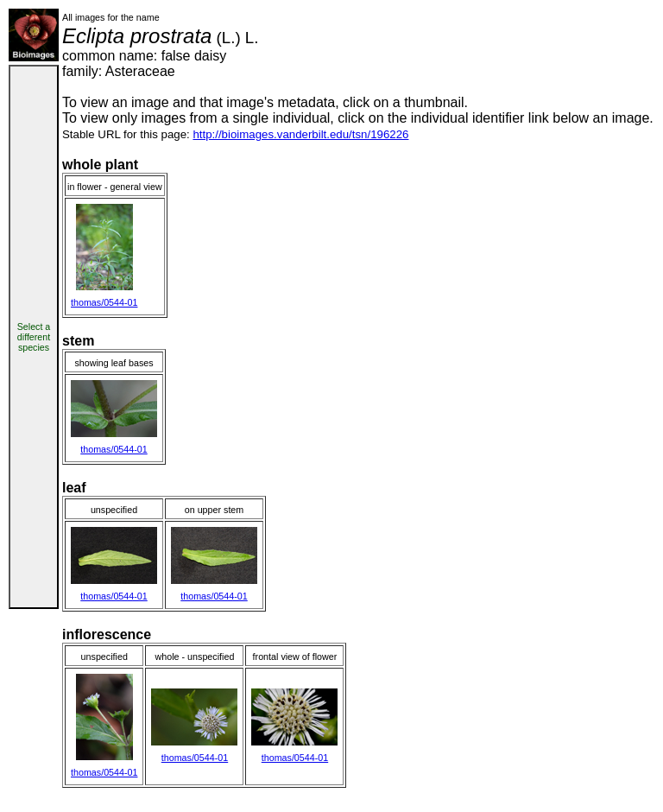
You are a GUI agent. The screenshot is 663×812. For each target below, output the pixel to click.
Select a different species (34, 337)
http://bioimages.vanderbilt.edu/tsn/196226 (300, 134)
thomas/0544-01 (104, 302)
